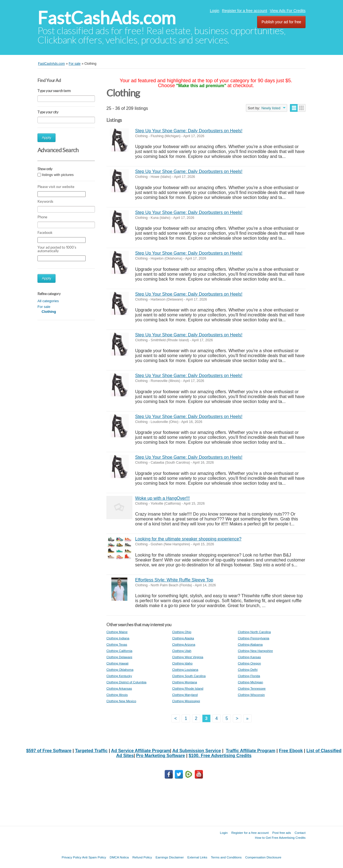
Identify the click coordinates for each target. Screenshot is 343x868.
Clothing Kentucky (119, 676)
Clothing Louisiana (185, 670)
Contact (300, 833)
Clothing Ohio (182, 632)
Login (214, 11)
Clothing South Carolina (189, 676)
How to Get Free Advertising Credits (280, 838)
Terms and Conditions (226, 857)
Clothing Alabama (250, 644)
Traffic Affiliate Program (251, 751)
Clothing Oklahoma (120, 670)
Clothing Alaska (183, 638)
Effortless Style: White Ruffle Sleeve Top (174, 580)
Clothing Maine (117, 632)
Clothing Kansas (249, 657)
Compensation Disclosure (263, 857)
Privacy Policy (71, 857)
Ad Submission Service (197, 751)
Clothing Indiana (118, 638)
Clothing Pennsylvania (253, 638)
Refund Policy (142, 857)
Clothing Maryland (185, 695)
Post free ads (281, 833)
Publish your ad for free (281, 22)
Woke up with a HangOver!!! (162, 498)
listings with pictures (58, 175)
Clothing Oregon (249, 663)
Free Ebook (291, 751)
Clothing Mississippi (186, 701)
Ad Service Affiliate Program (140, 751)
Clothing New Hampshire (255, 651)
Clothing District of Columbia (126, 682)
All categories (48, 301)
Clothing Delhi (248, 670)
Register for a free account (245, 11)
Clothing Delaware (119, 657)
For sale (44, 307)
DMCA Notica (119, 857)
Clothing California (119, 651)
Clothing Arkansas (119, 688)
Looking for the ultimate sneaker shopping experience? (188, 539)
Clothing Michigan (250, 682)
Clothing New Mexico (121, 701)
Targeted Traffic (91, 751)
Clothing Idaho (182, 663)
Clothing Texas (117, 644)
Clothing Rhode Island (188, 688)
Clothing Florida (249, 676)
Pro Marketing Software (161, 756)
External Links (197, 857)
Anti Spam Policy (94, 857)
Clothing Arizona (184, 644)
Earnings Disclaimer (170, 857)
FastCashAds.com (107, 18)
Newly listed (271, 108)
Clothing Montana (184, 682)
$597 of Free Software (49, 751)
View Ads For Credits (288, 11)
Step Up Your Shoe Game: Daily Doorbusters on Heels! (189, 131)
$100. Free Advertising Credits (220, 756)
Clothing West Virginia (188, 657)
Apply (46, 138)
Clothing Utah (182, 651)
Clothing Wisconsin (251, 695)
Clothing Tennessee (252, 688)
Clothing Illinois (117, 695)
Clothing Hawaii (117, 663)
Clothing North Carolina (254, 632)
